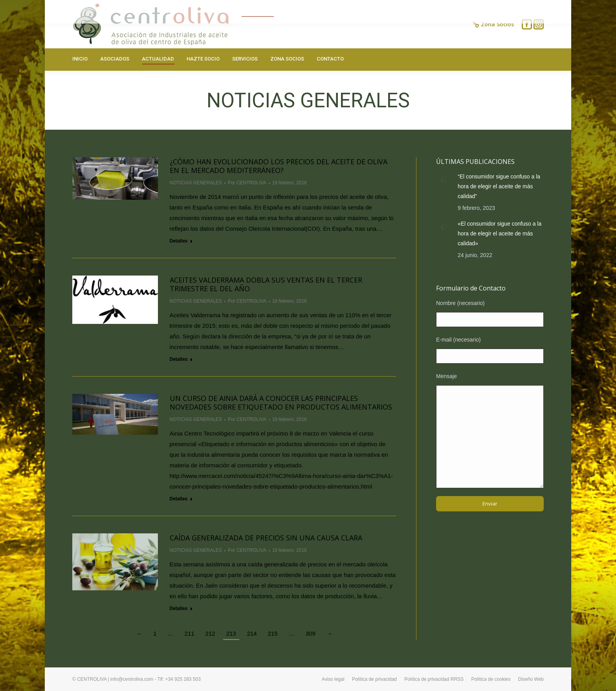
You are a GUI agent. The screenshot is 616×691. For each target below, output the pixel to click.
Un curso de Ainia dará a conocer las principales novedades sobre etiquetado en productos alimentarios (281, 402)
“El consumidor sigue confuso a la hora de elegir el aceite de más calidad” (499, 186)
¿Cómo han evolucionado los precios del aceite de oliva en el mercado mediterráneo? (279, 166)
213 (231, 633)
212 (210, 633)
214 (252, 633)
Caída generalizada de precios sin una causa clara (266, 538)
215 (273, 633)
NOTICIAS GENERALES (196, 183)
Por (247, 183)
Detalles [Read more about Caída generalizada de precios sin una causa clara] (179, 608)
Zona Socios (493, 24)
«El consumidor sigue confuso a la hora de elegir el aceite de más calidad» (500, 233)
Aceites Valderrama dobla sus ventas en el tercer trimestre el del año (266, 284)
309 (311, 633)
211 (190, 633)
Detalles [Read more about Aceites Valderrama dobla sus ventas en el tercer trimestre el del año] (179, 359)
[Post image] (444, 180)
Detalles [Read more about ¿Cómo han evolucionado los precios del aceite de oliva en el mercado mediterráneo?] (179, 241)
